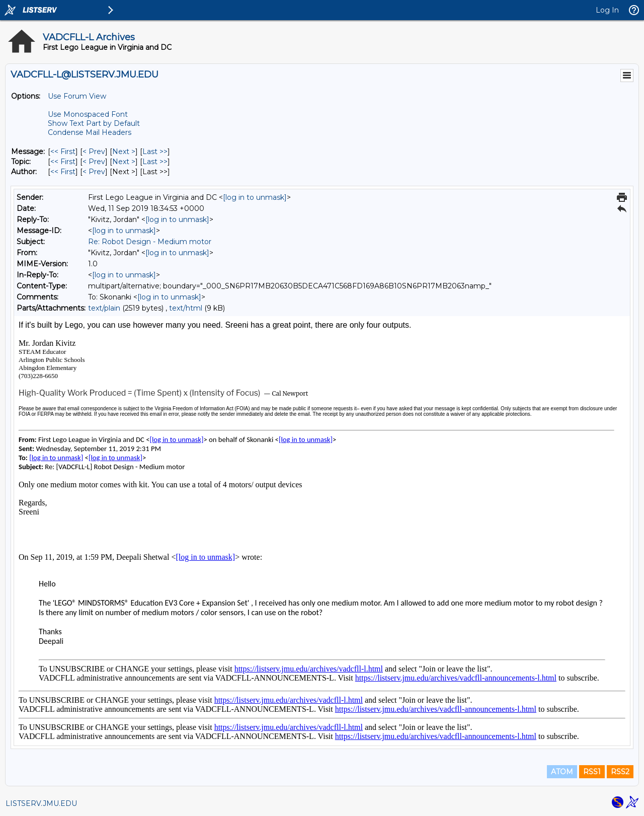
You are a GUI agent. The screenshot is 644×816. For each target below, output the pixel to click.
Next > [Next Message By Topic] (124, 162)
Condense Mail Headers (90, 132)
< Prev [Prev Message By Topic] (94, 162)
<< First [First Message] (63, 152)
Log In (607, 10)
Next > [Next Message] (124, 152)
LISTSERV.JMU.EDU (41, 803)
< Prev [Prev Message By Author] (94, 172)
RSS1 (592, 772)
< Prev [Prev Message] (94, 152)
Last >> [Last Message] (155, 152)
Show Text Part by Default (94, 123)
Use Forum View (77, 96)
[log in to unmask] (255, 197)
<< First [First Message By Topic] (63, 162)
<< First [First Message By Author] (63, 172)
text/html (186, 308)
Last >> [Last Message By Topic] (155, 162)
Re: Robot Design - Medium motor (150, 242)
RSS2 (620, 772)
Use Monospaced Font (88, 114)
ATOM (562, 772)
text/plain (104, 308)
